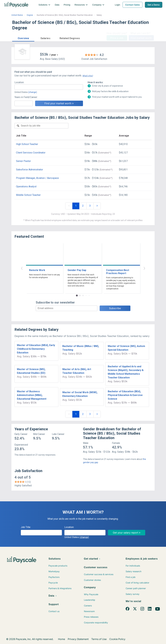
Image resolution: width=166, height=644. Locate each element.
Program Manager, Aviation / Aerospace (37, 178)
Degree (30, 15)
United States (17, 15)
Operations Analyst (26, 186)
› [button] (144, 268)
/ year (53, 55)
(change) (33, 92)
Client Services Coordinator (31, 153)
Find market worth (141, 38)
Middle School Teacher (28, 195)
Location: (19, 82)
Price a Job (117, 38)
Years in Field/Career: (26, 97)
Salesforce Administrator (29, 170)
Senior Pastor (23, 161)
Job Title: (26, 527)
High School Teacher (27, 144)
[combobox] (49, 87)
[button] (23, 38)
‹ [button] (22, 268)
